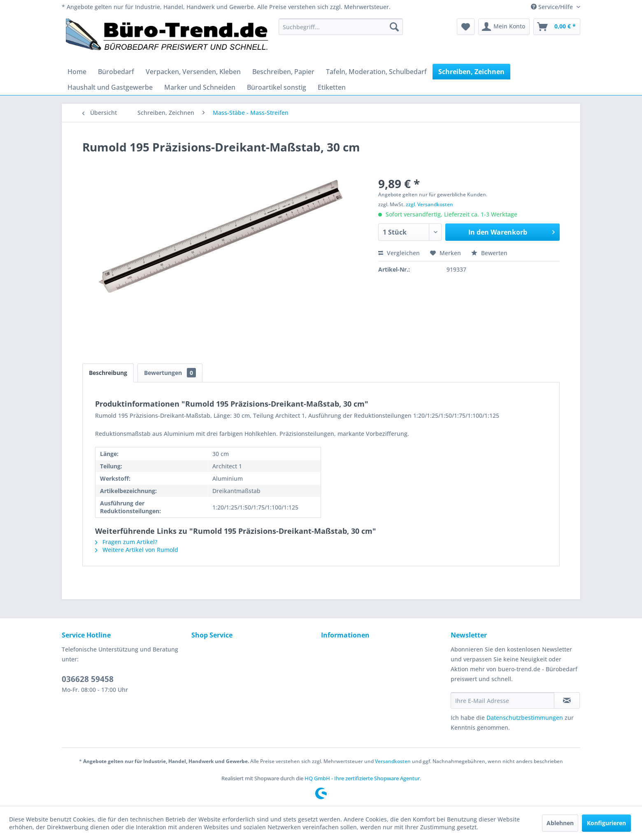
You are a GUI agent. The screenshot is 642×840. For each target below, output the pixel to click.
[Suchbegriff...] (341, 27)
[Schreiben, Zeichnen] (471, 72)
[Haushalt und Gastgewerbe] (110, 87)
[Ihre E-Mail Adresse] (502, 700)
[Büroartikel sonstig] (277, 87)
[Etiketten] (332, 87)
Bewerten (489, 253)
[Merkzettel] (466, 27)
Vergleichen (399, 253)
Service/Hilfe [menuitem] (553, 7)
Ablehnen (560, 823)
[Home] (77, 72)
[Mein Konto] (504, 27)
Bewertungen (170, 373)
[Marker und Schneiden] (200, 87)
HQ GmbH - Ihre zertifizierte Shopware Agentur (362, 778)
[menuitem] (341, 27)
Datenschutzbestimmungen (525, 718)
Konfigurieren (606, 823)
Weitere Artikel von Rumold (137, 550)
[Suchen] (394, 27)
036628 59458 (88, 679)
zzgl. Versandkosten (429, 204)
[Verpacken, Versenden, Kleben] (193, 72)
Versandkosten (393, 761)
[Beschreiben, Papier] (283, 72)
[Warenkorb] (557, 27)
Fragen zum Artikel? (126, 542)
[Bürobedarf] (116, 72)
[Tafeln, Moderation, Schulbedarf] (376, 72)
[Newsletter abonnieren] (567, 700)
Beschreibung (108, 373)
